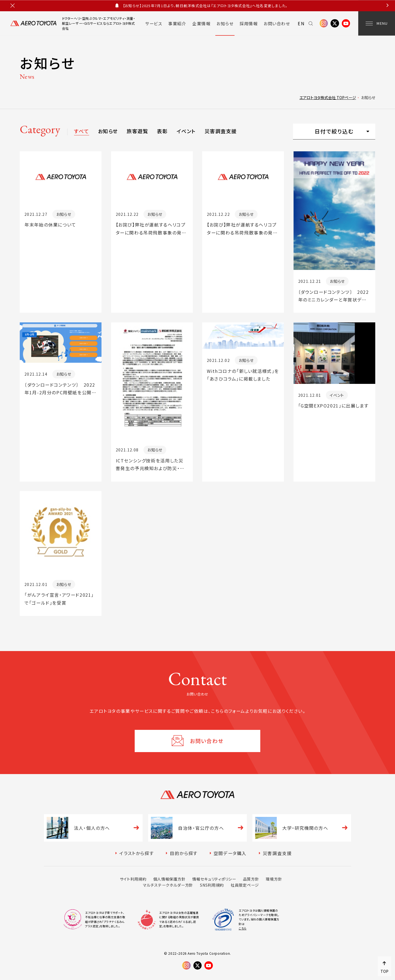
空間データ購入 (230, 853)
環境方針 (274, 879)
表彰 (162, 131)
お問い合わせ (277, 23)
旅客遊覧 (137, 131)
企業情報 (201, 23)
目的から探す (184, 853)
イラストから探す (136, 853)
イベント (186, 131)
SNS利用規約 (212, 885)
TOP (384, 971)
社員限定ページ (245, 885)
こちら (243, 928)
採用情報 (249, 23)
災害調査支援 (221, 131)
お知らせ (225, 23)
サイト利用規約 (133, 879)
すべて (81, 131)
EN (301, 23)
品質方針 (251, 879)
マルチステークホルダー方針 (168, 885)
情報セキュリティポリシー (214, 879)
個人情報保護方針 (170, 879)
